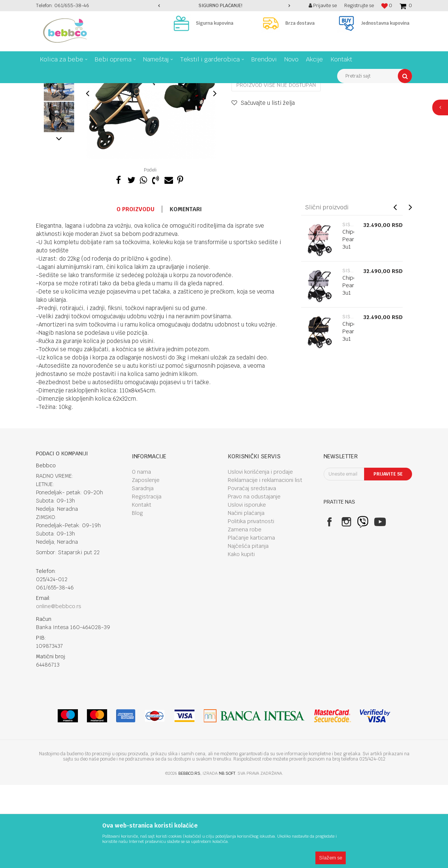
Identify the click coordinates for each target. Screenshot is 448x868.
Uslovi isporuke (247, 588)
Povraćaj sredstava (252, 571)
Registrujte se (359, 5)
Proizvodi (67, 89)
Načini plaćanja (246, 596)
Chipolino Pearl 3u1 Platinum (348, 372)
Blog (137, 596)
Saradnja (143, 571)
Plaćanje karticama (251, 621)
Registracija (147, 580)
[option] (224, 6)
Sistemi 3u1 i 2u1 (138, 89)
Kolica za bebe (99, 89)
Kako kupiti (241, 637)
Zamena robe (245, 613)
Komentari (186, 292)
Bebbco (43, 89)
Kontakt (142, 588)
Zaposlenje (146, 563)
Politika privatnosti (251, 604)
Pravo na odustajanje (254, 580)
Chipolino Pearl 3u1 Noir (348, 418)
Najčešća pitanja (248, 629)
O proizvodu (135, 292)
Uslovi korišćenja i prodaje (260, 555)
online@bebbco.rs (59, 689)
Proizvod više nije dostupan (276, 168)
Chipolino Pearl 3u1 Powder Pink (348, 330)
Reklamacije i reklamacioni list (265, 563)
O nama (141, 555)
